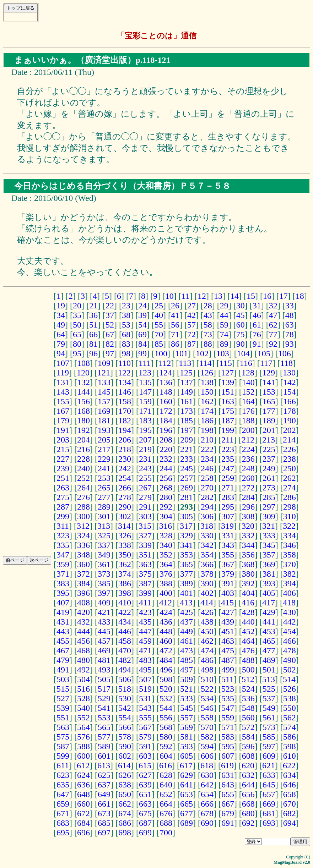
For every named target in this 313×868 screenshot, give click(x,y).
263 (63, 488)
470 (125, 650)
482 (125, 660)
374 (125, 574)
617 (186, 765)
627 (145, 775)
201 (269, 430)
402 (207, 593)
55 (159, 325)
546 (207, 708)
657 (269, 794)
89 (224, 344)
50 (77, 325)
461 (187, 641)
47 (273, 315)
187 (228, 421)
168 (83, 411)
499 (228, 670)
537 (269, 698)
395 (63, 593)
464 (248, 641)
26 (175, 306)
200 (248, 430)
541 (104, 708)
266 (125, 488)
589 (104, 746)
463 (228, 641)
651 (145, 794)
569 (187, 727)
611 (63, 765)
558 (207, 718)
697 (104, 833)
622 (289, 765)
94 (61, 353)
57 (191, 325)
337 (104, 545)
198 (207, 430)
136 (166, 382)
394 (290, 583)
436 (166, 622)
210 (207, 440)
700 (166, 833)
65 (77, 334)
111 (145, 363)
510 (207, 679)
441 (269, 622)
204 (83, 440)
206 (125, 440)
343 (228, 545)
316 (166, 526)
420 (83, 612)
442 (290, 622)
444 (83, 631)
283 (228, 497)
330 (207, 535)
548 (248, 708)
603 (145, 756)
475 (228, 650)
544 (166, 708)
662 (125, 804)
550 (290, 708)
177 (269, 411)
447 (145, 631)
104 (243, 353)
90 (241, 344)
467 (63, 650)
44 (224, 315)
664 (166, 804)
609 (269, 756)
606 (207, 756)
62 (273, 325)
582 (207, 737)
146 (125, 392)
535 (228, 698)
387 (145, 583)
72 (191, 334)
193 (104, 430)
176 (248, 411)
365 (187, 564)
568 (166, 727)
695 (63, 833)
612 (83, 765)
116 (246, 363)
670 (290, 804)
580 (166, 737)
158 (125, 401)
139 (228, 382)
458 (125, 641)
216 (83, 449)
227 (63, 459)
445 (104, 631)
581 (187, 737)
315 (145, 526)
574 (290, 727)
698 (125, 833)
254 (125, 478)
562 (290, 718)
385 (104, 583)
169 (104, 411)
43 (208, 315)
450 (207, 631)
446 (125, 631)
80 (77, 344)
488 (248, 660)
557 (187, 718)
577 (104, 737)
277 (104, 497)
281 (187, 497)
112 (165, 363)
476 (248, 650)
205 (104, 440)
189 (269, 421)
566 (125, 727)
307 (228, 516)
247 (228, 468)
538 (290, 698)
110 (125, 363)
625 (104, 775)
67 (110, 334)
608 (248, 756)
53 (126, 325)
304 (166, 516)
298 (290, 507)
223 (228, 449)
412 (166, 603)
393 (269, 583)
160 (166, 401)
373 (104, 574)
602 (125, 756)
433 (104, 622)
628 (166, 775)
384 (83, 583)
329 (187, 535)
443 (63, 631)
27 (191, 306)
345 (269, 545)
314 (124, 526)
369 (269, 564)
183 (145, 421)
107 (63, 363)
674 (125, 813)
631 (228, 775)
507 (145, 679)
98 (126, 353)
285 (269, 497)
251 (63, 478)
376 (166, 574)
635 (63, 785)
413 (186, 603)
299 (63, 516)
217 (104, 449)
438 (207, 622)
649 (104, 794)
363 (145, 564)
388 (166, 583)
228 (83, 459)
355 (228, 555)
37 (110, 315)
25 (159, 306)
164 (248, 401)
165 (269, 401)
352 (166, 555)
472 (166, 650)
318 (207, 526)
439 (228, 622)
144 (83, 392)
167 (63, 411)
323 (63, 535)
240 (83, 468)
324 (83, 535)
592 (166, 746)
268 (166, 488)
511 (228, 679)
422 (125, 612)
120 (83, 373)
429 (269, 612)
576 (83, 737)
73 (208, 334)
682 (290, 813)
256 (166, 478)
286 (290, 497)
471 (145, 650)
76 (257, 334)
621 (269, 765)
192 (83, 430)
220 (166, 449)
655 (228, 794)
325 (104, 535)
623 (63, 775)
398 (125, 593)
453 (269, 631)
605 (187, 756)
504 (83, 679)
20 (77, 306)
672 (83, 813)
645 (269, 785)
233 (187, 459)
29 (224, 306)
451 (228, 631)
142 (290, 382)
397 (104, 593)
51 (93, 325)
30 (241, 306)
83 (126, 344)
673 (104, 813)
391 (228, 583)
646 (290, 785)
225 (269, 449)
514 (289, 679)
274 (290, 488)
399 (145, 593)
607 (228, 756)
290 (125, 507)
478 (290, 650)
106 (285, 353)
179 (63, 421)
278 (125, 497)
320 (248, 526)
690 (207, 823)
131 (63, 382)
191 (63, 430)
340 (166, 545)
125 (186, 373)
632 (248, 775)
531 (145, 698)
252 (83, 478)
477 (269, 650)
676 (166, 813)
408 (83, 603)
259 (228, 478)
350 (125, 555)
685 (104, 823)
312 (83, 526)
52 (110, 325)
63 (290, 325)
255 (145, 478)
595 (228, 746)
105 (264, 353)
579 (145, 737)
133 (104, 382)
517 (104, 689)
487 (228, 660)
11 (186, 296)
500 (248, 670)
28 (208, 306)
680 (248, 813)
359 (63, 564)
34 (61, 315)
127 (227, 373)
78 (290, 334)
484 (166, 660)
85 (159, 344)
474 (207, 650)
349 (104, 555)
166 (290, 401)
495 (145, 670)
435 (145, 622)
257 (187, 478)
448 (166, 631)
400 (166, 593)
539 (63, 708)
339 (145, 545)
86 (175, 344)
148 (166, 392)
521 (187, 689)
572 (248, 727)
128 (248, 373)
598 (290, 746)
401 (187, 593)
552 (83, 718)
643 (228, 785)
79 (61, 344)
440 (248, 622)
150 (207, 392)
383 (63, 583)
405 (269, 593)
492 (83, 670)
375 (145, 574)
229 (104, 459)
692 (248, 823)
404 (248, 593)
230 (125, 459)
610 (290, 756)
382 (290, 574)
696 (83, 833)
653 (187, 794)
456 (83, 641)
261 (269, 478)
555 (145, 718)
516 (83, 689)
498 (207, 670)
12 (202, 296)
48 (290, 315)
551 (63, 718)
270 (207, 488)
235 (228, 459)
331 (228, 535)
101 (182, 353)
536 (248, 698)
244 (166, 468)
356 (248, 555)
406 (290, 593)
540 (83, 708)
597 (269, 746)
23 (126, 306)
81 (93, 344)
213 (269, 440)
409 (104, 603)
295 (228, 507)
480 (83, 660)
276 (83, 497)
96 (93, 353)
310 (290, 516)
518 (125, 689)
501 (269, 670)
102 (202, 353)
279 (145, 497)
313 (104, 526)
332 (248, 535)
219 (145, 449)
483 (145, 660)
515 (63, 689)
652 (166, 794)
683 (63, 823)
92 (273, 344)
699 (145, 833)
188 (248, 421)
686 (125, 823)
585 (269, 737)
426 (207, 612)
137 (187, 382)
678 (207, 813)
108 (83, 363)
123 (145, 373)
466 (290, 641)
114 (205, 363)
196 (166, 430)
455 (63, 641)
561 (269, 718)
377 (187, 574)
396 (83, 593)
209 (187, 440)
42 (191, 315)
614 (124, 765)
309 (269, 516)
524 (248, 689)
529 (104, 698)
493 (104, 670)
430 (290, 612)
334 (290, 535)
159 (145, 401)
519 (145, 689)
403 (228, 593)
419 (63, 612)
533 (187, 698)
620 (248, 765)
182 (125, 421)
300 (83, 516)
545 (187, 708)
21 (93, 306)
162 (207, 401)
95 (77, 353)
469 (104, 650)
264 (83, 488)
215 (63, 449)
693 (269, 823)
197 (187, 430)
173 (187, 411)
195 (145, 430)
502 (290, 670)
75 (241, 334)
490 (290, 660)
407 (63, 603)
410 (125, 603)
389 (187, 583)
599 (63, 756)
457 (104, 641)
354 (207, 555)
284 (248, 497)
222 (207, 449)
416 (248, 603)
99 (142, 353)
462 (207, 641)
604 (166, 756)
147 (145, 392)
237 (269, 459)
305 (187, 516)
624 (83, 775)
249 (269, 468)
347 (63, 555)
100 (161, 353)
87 (191, 344)
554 (125, 718)
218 (125, 449)
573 (269, 727)
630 (207, 775)
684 (83, 823)
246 (207, 468)
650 (125, 794)
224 (248, 449)
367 (228, 564)
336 (83, 545)
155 (63, 401)
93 (290, 344)
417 (269, 603)
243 (145, 468)
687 (145, 823)
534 (207, 698)
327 (145, 535)
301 (104, 516)
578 (125, 737)
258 (207, 478)
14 (234, 296)
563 (63, 727)
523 (228, 689)
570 (207, 727)
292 (166, 507)
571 (228, 727)
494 (125, 670)
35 (77, 315)
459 (145, 641)
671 (63, 813)
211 (228, 440)
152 (248, 392)
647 (63, 794)
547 (228, 708)
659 (63, 804)
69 (142, 334)
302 (125, 516)
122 (124, 373)
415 (227, 603)
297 (269, 507)
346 (290, 545)
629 (187, 775)
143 (63, 392)
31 (257, 306)
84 (142, 344)
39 (142, 315)
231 (145, 459)
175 (228, 411)
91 (257, 344)
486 (207, 660)
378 (207, 574)
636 (83, 785)
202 (290, 430)
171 (145, 411)
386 (125, 583)
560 (248, 718)
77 (273, 334)
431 (63, 622)
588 (83, 746)
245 (187, 468)
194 (125, 430)
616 (166, 765)
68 (126, 334)
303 (145, 516)
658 (290, 794)
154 (290, 392)
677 (187, 813)
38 (126, 315)
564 (83, 727)
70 (159, 334)
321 (269, 526)
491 (63, 670)
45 (241, 315)
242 (125, 468)
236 (248, 459)
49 (61, 325)
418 (289, 603)
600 (83, 756)
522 (207, 689)
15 (251, 296)
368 (248, 564)
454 (290, 631)
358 (290, 555)
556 (166, 718)
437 (187, 622)
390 (207, 583)
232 (166, 459)
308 (248, 516)
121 (104, 373)
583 (228, 737)
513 (269, 679)
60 (241, 325)
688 (166, 823)
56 (175, 325)
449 (187, 631)
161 (187, 401)
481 (104, 660)
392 (248, 583)
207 (145, 440)
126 (207, 373)
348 (83, 555)
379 (228, 574)
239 (63, 468)
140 (248, 382)
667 (228, 804)
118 (287, 363)
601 (104, 756)
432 (83, 622)
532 (166, 698)
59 (224, 325)
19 (61, 306)
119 (63, 373)
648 (83, 794)
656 (248, 794)
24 (142, 306)
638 (125, 785)
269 (187, 488)
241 (104, 468)
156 (83, 401)
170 (125, 411)
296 (248, 507)
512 (248, 679)
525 (269, 689)
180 (83, 421)
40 (159, 315)
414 (207, 603)
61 (257, 325)
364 (166, 564)
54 (142, 325)
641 (187, 785)
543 (145, 708)
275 (63, 497)
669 (269, 804)
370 (290, 564)
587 (63, 746)
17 (284, 296)
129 (269, 373)
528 (83, 698)
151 (228, 392)
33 (290, 306)
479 (63, 660)
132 (83, 382)
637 (104, 785)
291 (145, 507)
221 (187, 449)
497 (187, 670)
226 (290, 449)
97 (110, 353)
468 (83, 650)
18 (300, 296)
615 (145, 765)
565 (104, 727)
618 (207, 765)
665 (187, 804)
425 (187, 612)
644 (248, 785)
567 (145, 727)
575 (63, 737)
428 (248, 612)
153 (269, 392)
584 (248, 737)
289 (104, 507)
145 (104, 392)
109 (104, 363)
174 (207, 411)
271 (228, 488)
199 (228, 430)
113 (185, 363)
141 (269, 382)
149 (187, 392)
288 (83, 507)
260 (248, 478)
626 (125, 775)
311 (63, 526)
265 (104, 488)
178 (290, 411)
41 (175, 315)
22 (110, 306)
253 (104, 478)
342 (207, 545)
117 (266, 363)
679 (228, 813)
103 (223, 353)
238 (290, 459)
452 (248, 631)
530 (125, 698)
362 (125, 564)
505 (104, 679)
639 (145, 785)
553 (104, 718)
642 (207, 785)
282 (207, 497)
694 (290, 823)
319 (227, 526)
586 (290, 737)
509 (187, 679)
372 (83, 574)
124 (166, 373)
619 (227, 765)
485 (187, 660)
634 (290, 775)
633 (269, 775)
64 (61, 334)
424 (166, 612)
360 (83, 564)
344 (248, 545)
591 (145, 746)
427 (228, 612)
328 (166, 535)
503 (63, 679)
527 (63, 698)
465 (269, 641)
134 (125, 382)
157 (104, 401)
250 (290, 468)
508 (166, 679)
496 (166, 670)
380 (248, 574)
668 (248, 804)
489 (269, 660)
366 (207, 564)
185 (187, 421)
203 (63, 440)
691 (228, 823)
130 (289, 373)
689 (187, 823)
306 (207, 516)
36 (93, 315)
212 (248, 440)
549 (269, 708)
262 (290, 478)
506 (125, 679)
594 (207, 746)
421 (104, 612)
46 (257, 315)
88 (208, 344)
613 (104, 765)
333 (269, 535)
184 (166, 421)
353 (187, 555)
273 (269, 488)
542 (125, 708)
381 (269, 574)
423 (145, 612)
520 (166, 689)
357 (269, 555)
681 (269, 813)
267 (145, 488)
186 (207, 421)
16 (267, 296)
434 (125, 622)
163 (228, 401)
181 (104, 421)
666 (207, 804)
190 (290, 421)
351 (145, 555)
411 (145, 603)
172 (166, 411)
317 (186, 526)
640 (166, 785)
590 (125, 746)
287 (63, 507)
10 (169, 296)
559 (228, 718)
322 (289, 526)
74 (224, 334)
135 (145, 382)
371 (63, 574)
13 (218, 296)
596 (248, 746)
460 (166, 641)
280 (166, 497)
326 (125, 535)
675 (145, 813)
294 (207, 507)
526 (290, 689)
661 (104, 804)
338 (125, 545)
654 (207, 794)
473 (187, 650)
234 (207, 459)
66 (93, 334)
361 (104, 564)
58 (208, 325)
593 (187, 746)
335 (63, 545)
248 (248, 468)
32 (273, 306)
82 (110, 344)
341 (187, 545)
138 (207, 382)
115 (226, 363)
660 (83, 804)
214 (289, 440)
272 (248, 488)
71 (175, 334)
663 (145, 804)
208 (166, 440)
